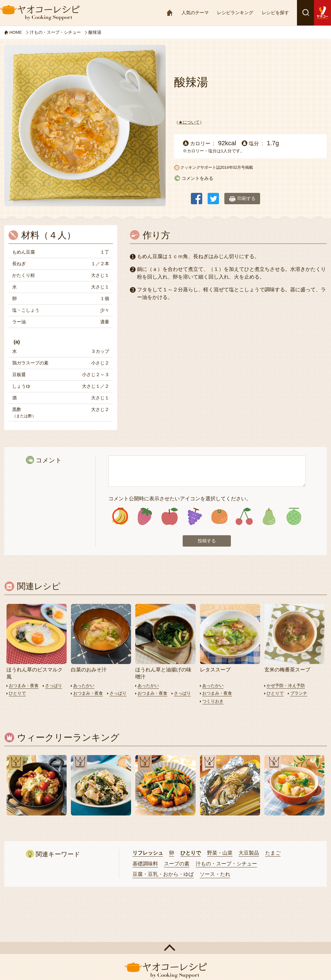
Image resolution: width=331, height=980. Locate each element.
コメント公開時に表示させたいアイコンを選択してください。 (180, 499)
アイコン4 (194, 517)
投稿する (207, 541)
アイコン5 (219, 517)
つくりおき (213, 701)
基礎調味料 (145, 863)
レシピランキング (235, 13)
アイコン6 (244, 517)
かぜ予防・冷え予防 (286, 686)
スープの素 (177, 863)
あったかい (84, 686)
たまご (273, 853)
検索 (305, 13)
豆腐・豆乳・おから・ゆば (163, 874)
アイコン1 (120, 517)
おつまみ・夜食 (24, 686)
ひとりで (17, 693)
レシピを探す (275, 13)
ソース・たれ (215, 874)
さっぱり (54, 686)
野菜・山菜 (220, 853)
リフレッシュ (148, 853)
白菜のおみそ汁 (89, 670)
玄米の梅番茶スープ (287, 670)
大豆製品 (249, 853)
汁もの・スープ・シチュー (226, 863)
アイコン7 (269, 517)
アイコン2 (145, 517)
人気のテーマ (195, 13)
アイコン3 (170, 517)
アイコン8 (293, 517)
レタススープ (215, 670)
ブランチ (299, 693)
